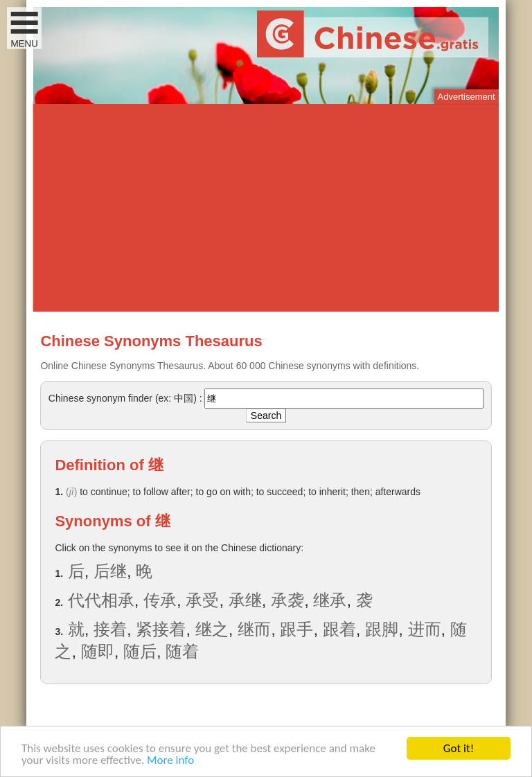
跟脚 (382, 629)
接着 (110, 629)
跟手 (296, 629)
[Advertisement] (266, 208)
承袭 (287, 600)
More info (170, 761)
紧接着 (161, 629)
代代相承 (101, 600)
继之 (212, 629)
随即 (98, 651)
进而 (425, 629)
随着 (182, 651)
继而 (254, 629)
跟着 (339, 629)
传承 (160, 600)
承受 (202, 600)
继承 (330, 600)
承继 (245, 600)
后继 (110, 571)
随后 (140, 651)
